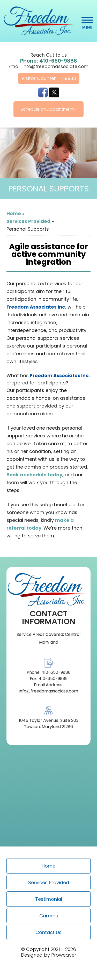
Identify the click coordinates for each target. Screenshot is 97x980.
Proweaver (64, 955)
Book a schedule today (34, 475)
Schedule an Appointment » (49, 109)
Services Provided (28, 221)
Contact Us (48, 932)
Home (14, 213)
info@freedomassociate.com (55, 66)
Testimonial (49, 899)
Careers (49, 916)
